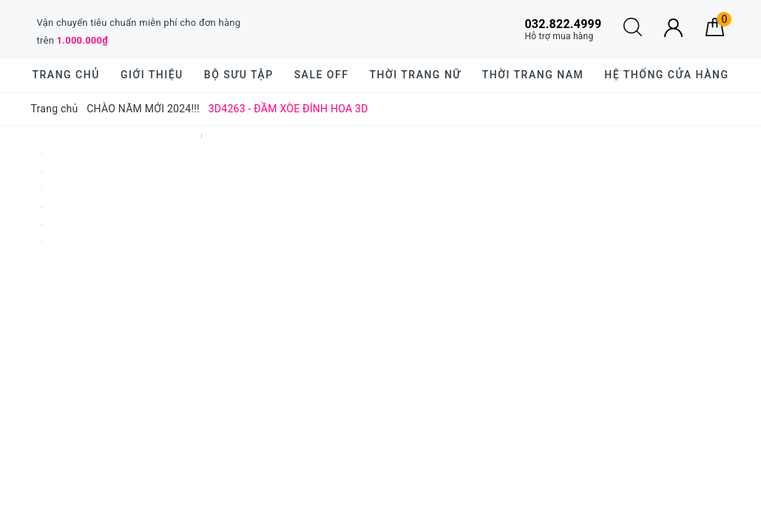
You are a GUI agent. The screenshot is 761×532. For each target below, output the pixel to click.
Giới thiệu (152, 75)
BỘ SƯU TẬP (239, 75)
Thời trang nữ (415, 75)
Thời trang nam (533, 75)
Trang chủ (66, 75)
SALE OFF (322, 75)
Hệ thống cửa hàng (666, 75)
